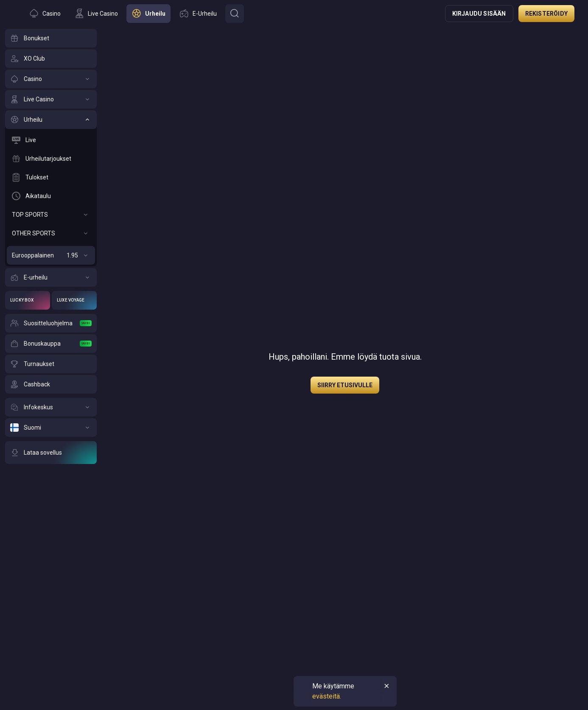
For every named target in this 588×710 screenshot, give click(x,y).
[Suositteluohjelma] (51, 323)
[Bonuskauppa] (51, 344)
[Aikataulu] (51, 196)
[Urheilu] (51, 120)
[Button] (235, 14)
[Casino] (51, 79)
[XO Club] (51, 59)
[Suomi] (51, 428)
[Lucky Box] (28, 300)
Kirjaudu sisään (479, 14)
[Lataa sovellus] (51, 453)
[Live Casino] (51, 99)
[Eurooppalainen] (51, 255)
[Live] (51, 140)
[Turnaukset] (51, 364)
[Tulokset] (51, 177)
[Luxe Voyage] (74, 300)
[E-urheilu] (51, 277)
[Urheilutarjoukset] (51, 159)
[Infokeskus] (51, 407)
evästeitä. (327, 696)
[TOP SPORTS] (51, 215)
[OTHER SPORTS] (51, 233)
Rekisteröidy (546, 14)
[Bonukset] (51, 38)
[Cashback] (51, 384)
